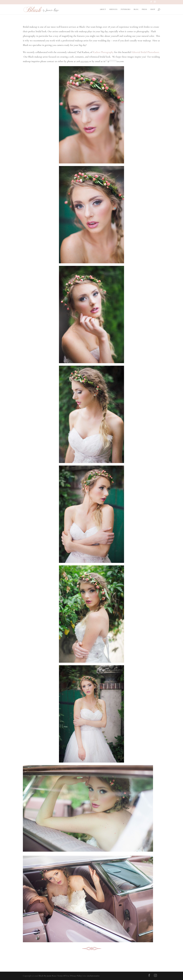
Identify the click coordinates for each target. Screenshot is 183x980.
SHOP (153, 9)
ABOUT (103, 9)
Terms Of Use (63, 976)
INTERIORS (125, 9)
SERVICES (113, 9)
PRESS (144, 9)
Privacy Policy (76, 976)
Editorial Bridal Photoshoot (145, 52)
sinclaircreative (93, 976)
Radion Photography (103, 52)
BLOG (136, 9)
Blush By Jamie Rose (47, 976)
